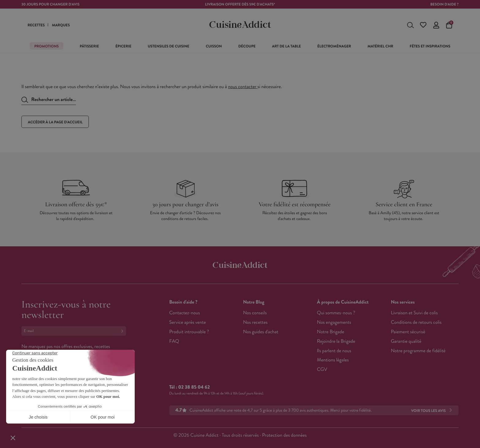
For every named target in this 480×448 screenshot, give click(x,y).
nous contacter (243, 87)
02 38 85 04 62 (194, 387)
